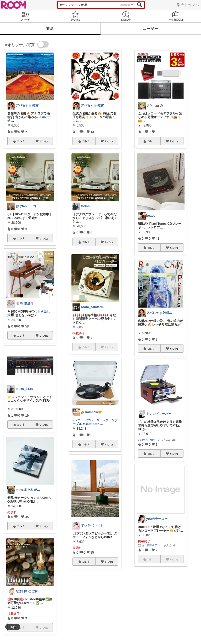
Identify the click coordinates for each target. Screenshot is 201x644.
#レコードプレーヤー (88, 420)
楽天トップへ (188, 5)
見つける (75, 16)
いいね (44, 141)
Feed (25, 16)
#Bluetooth (91, 424)
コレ (21, 141)
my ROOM (176, 16)
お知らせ (126, 16)
